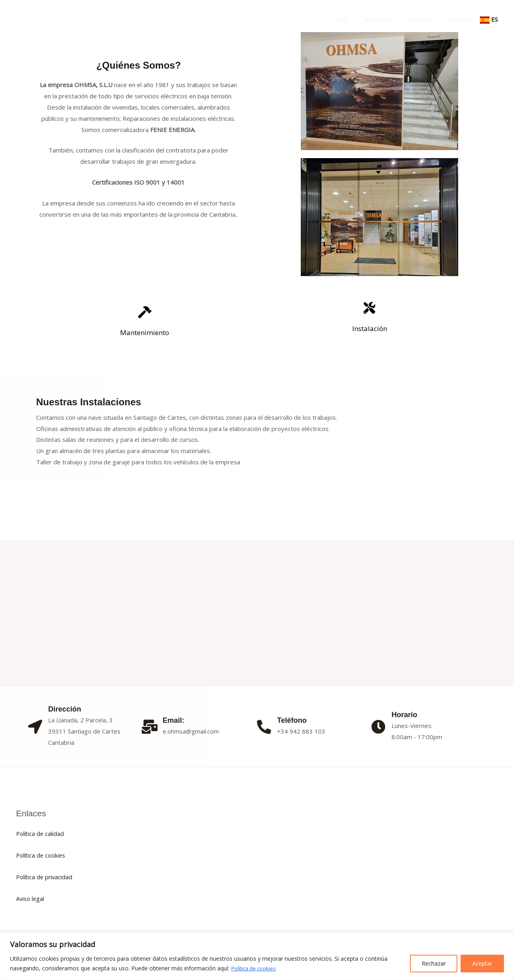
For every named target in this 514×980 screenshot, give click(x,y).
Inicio (355, 19)
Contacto (461, 19)
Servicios (425, 19)
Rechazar (434, 963)
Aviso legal (31, 899)
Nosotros (387, 19)
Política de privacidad (45, 877)
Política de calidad (41, 834)
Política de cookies (256, 968)
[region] (257, 956)
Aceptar (482, 963)
